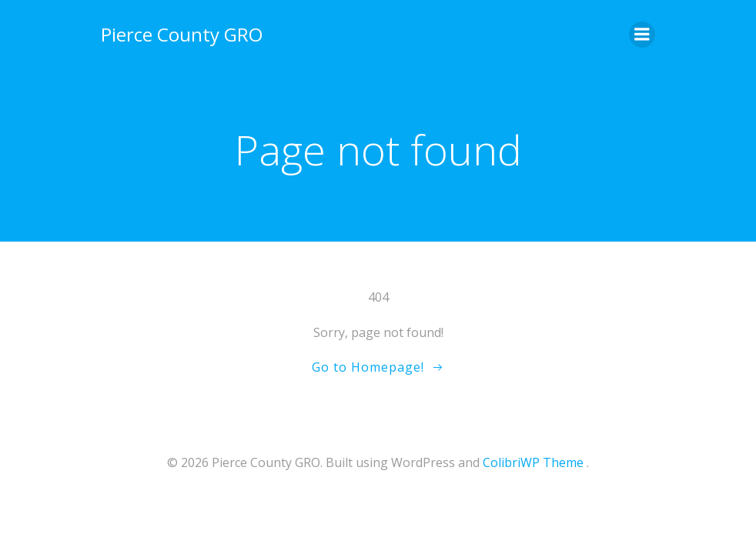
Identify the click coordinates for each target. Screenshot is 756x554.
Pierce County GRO (182, 34)
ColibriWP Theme (533, 462)
